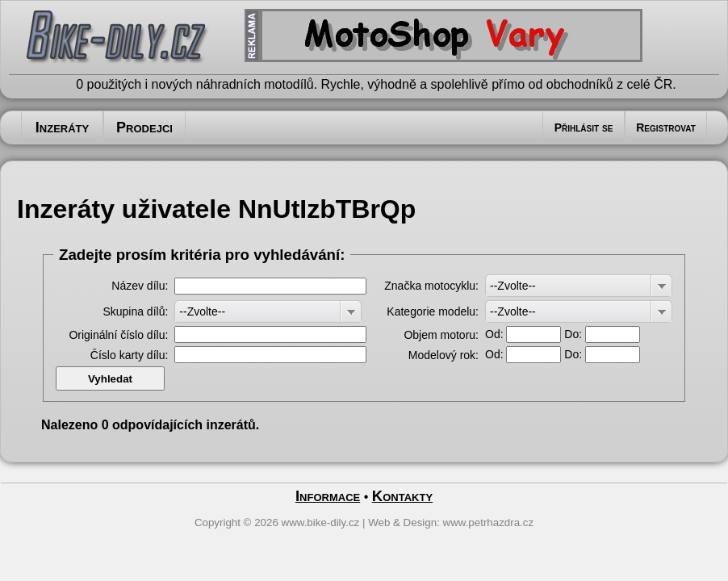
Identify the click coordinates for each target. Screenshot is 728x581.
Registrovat (666, 127)
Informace (328, 496)
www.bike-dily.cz (321, 522)
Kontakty (402, 496)
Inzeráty (62, 127)
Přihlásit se (584, 127)
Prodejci (144, 127)
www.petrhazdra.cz (489, 522)
